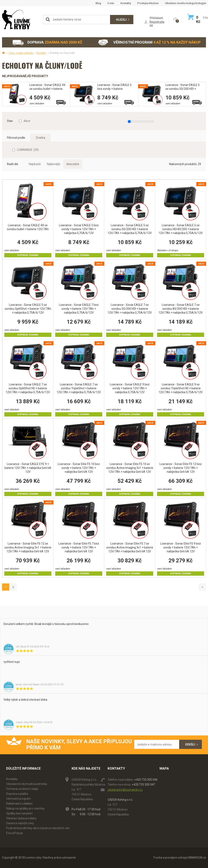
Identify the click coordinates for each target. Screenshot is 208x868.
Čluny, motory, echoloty (21, 53)
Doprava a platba (17, 794)
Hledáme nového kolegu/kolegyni (186, 3)
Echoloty (42, 53)
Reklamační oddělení (19, 804)
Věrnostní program (149, 42)
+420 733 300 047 (143, 785)
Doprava (47, 42)
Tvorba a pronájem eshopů (170, 858)
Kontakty (126, 3)
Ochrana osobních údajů (22, 789)
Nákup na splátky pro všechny (25, 808)
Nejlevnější (53, 164)
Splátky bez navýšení (19, 813)
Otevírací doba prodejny (21, 818)
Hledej (121, 20)
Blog (98, 3)
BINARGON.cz (197, 858)
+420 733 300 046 (146, 780)
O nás (111, 3)
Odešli (190, 744)
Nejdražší (35, 164)
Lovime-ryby (20, 20)
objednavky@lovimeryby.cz (125, 790)
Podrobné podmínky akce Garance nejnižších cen (38, 828)
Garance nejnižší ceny (20, 823)
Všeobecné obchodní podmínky (27, 784)
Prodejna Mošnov (148, 3)
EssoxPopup (15, 833)
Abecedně (73, 164)
